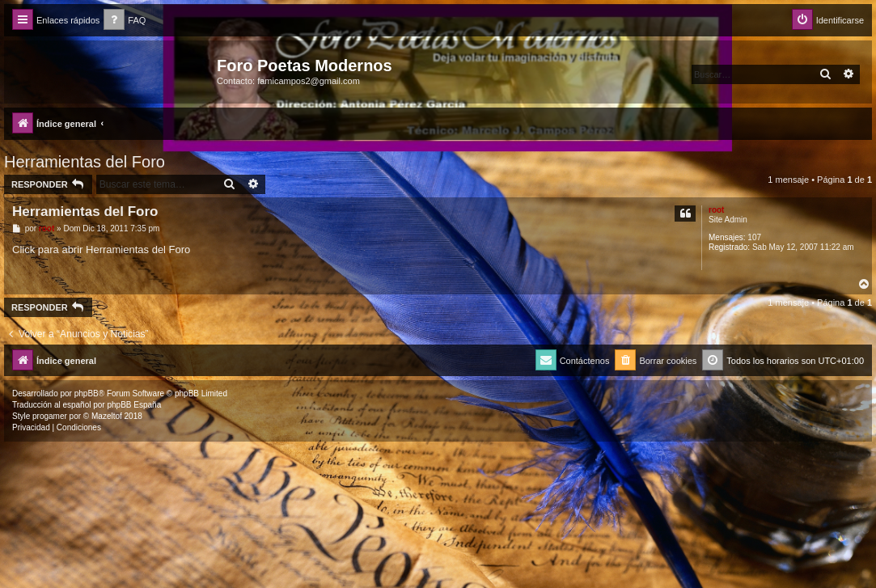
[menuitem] (125, 21)
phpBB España (134, 405)
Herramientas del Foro (85, 162)
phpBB (87, 393)
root (716, 210)
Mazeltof (107, 416)
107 (754, 237)
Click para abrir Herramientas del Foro (101, 250)
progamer (50, 416)
